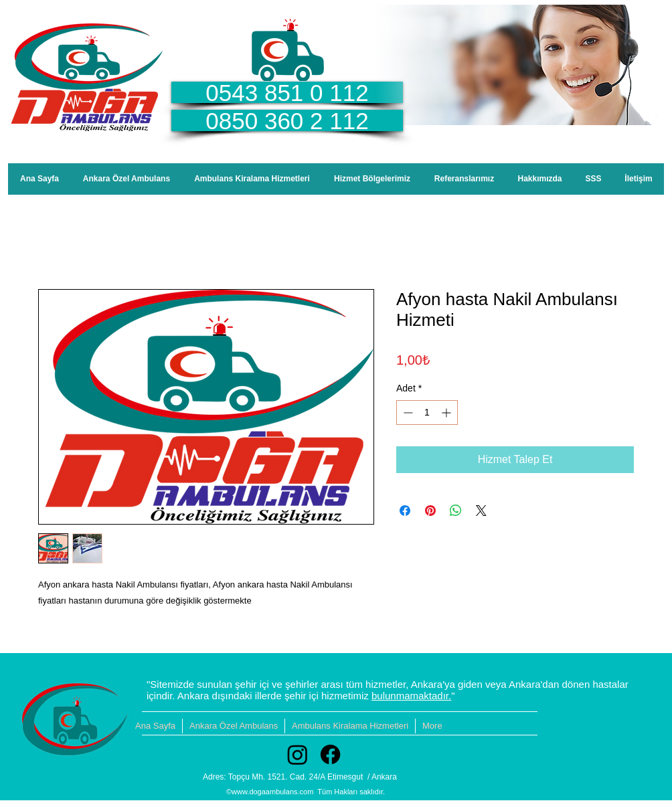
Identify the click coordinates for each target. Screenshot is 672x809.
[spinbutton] (427, 413)
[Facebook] (330, 754)
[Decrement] (407, 413)
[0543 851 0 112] (287, 92)
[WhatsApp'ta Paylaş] (456, 511)
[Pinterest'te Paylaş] (430, 511)
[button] (372, 179)
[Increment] (447, 413)
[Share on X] (481, 511)
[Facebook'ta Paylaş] (405, 511)
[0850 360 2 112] (287, 120)
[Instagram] (298, 754)
